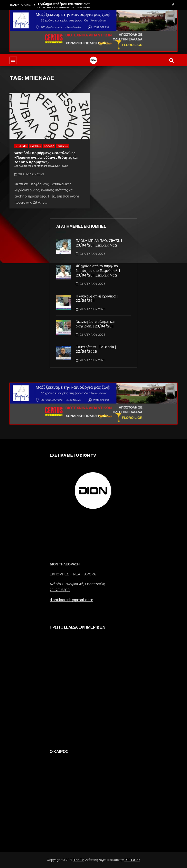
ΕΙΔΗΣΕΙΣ (35, 146)
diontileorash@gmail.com (71, 600)
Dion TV (78, 860)
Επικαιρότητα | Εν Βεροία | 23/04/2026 (96, 349)
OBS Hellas (132, 860)
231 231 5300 (60, 590)
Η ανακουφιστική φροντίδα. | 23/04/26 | (97, 299)
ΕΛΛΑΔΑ (49, 146)
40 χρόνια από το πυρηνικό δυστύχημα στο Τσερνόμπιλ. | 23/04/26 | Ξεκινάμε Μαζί (98, 271)
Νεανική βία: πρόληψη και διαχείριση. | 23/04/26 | (95, 324)
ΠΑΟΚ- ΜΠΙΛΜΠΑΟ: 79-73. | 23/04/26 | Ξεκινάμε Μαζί (99, 243)
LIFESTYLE (21, 146)
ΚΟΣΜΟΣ (63, 146)
